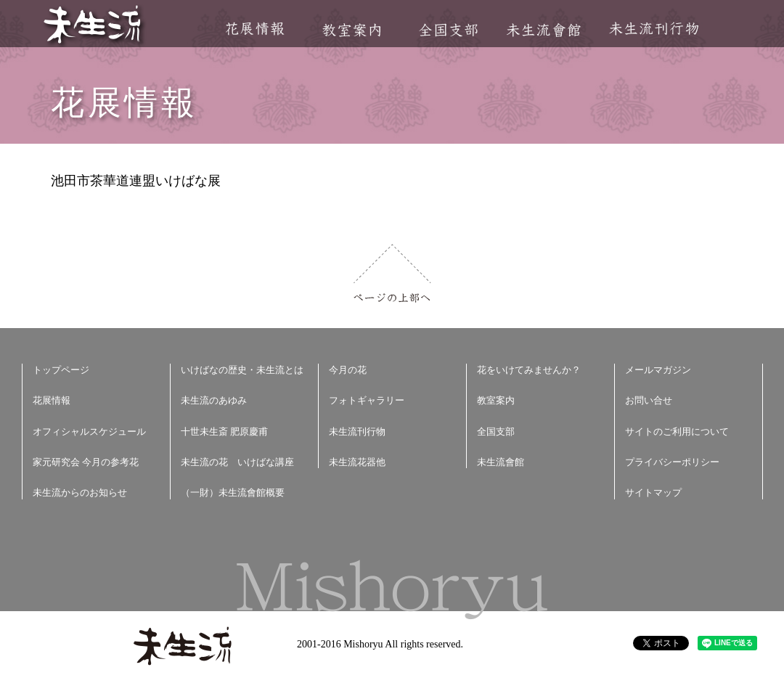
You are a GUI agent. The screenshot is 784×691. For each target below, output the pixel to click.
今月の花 (348, 370)
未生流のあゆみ (214, 400)
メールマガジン (658, 370)
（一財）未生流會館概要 (233, 492)
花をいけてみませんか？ (529, 370)
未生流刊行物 (654, 29)
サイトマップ (653, 492)
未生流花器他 (357, 462)
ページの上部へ (392, 273)
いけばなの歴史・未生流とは (242, 370)
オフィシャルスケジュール (89, 432)
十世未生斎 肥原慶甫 (224, 432)
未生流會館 (543, 30)
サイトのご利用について (677, 432)
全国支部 (448, 30)
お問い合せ (649, 400)
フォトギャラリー (367, 400)
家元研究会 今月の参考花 (86, 462)
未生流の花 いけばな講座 (237, 462)
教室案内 (351, 30)
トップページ (61, 370)
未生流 (93, 26)
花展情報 (255, 29)
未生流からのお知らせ (80, 492)
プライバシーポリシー (672, 462)
